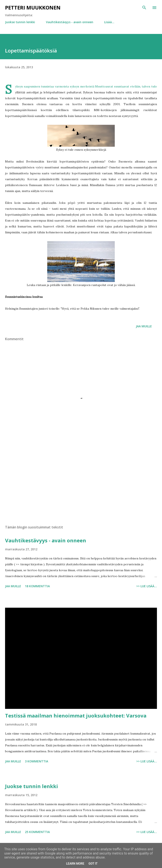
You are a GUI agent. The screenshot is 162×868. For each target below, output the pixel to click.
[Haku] (144, 8)
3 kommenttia (36, 761)
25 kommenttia (37, 832)
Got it (93, 864)
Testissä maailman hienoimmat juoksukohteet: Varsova (76, 715)
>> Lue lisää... (147, 586)
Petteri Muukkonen (33, 7)
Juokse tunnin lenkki (20, 22)
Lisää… (109, 22)
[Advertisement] (81, 482)
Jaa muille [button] (144, 326)
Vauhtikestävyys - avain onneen (70, 22)
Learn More (75, 864)
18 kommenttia (37, 586)
